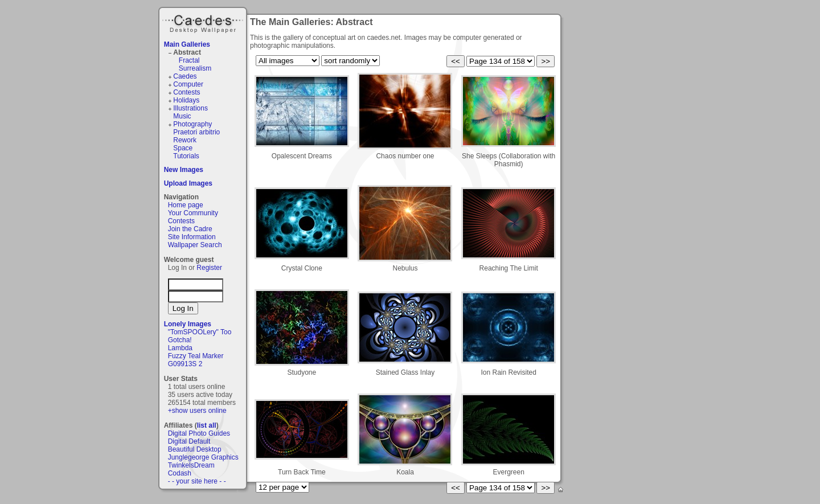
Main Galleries (187, 44)
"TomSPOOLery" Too (200, 332)
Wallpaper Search (195, 245)
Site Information (192, 237)
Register (209, 268)
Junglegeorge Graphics (203, 457)
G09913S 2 (185, 364)
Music (182, 116)
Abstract (187, 52)
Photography (192, 124)
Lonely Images (188, 324)
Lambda (180, 348)
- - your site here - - (197, 481)
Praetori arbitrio (196, 132)
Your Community (193, 213)
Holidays (186, 100)
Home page (186, 205)
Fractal (189, 60)
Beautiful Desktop (195, 449)
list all (207, 425)
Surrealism (195, 68)
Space (183, 148)
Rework (185, 140)
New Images (184, 170)
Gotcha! (180, 340)
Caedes (204, 22)
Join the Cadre (190, 229)
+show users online (197, 411)
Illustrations (190, 108)
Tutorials (186, 156)
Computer (188, 84)
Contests (186, 92)
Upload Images (188, 183)
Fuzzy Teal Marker (196, 356)
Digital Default (189, 441)
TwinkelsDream (191, 465)
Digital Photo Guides (199, 433)
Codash (180, 473)
